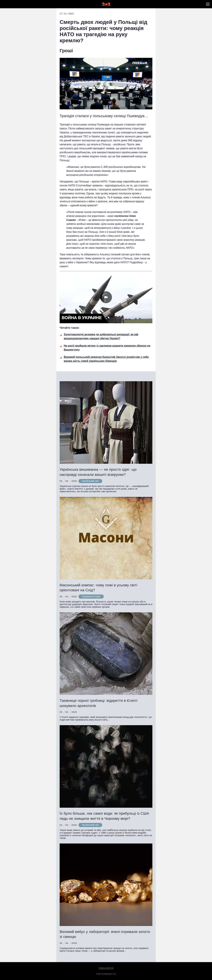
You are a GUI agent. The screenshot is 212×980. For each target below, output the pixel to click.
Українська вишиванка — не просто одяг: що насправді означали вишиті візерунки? (98, 472)
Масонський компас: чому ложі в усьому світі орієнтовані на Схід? (98, 588)
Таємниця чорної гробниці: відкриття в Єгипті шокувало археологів (99, 703)
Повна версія (106, 968)
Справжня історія (91, 596)
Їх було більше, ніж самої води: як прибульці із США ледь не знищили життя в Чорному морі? (104, 816)
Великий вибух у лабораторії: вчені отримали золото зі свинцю (105, 934)
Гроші (66, 51)
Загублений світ (90, 481)
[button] (208, 4)
